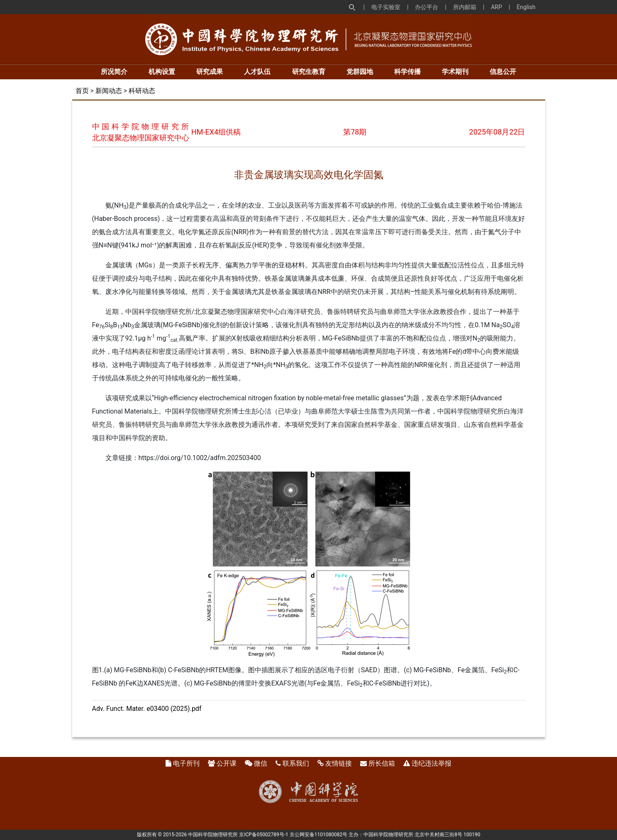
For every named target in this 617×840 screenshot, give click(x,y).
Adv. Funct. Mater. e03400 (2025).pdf (147, 709)
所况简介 (114, 72)
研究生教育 (309, 72)
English (526, 7)
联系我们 (296, 763)
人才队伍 (257, 72)
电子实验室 (386, 7)
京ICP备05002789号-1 (264, 835)
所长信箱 (382, 763)
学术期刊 (455, 72)
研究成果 (210, 72)
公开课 (227, 763)
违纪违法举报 (432, 763)
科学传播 (407, 72)
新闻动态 (109, 91)
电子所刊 (186, 763)
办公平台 (427, 7)
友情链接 (339, 763)
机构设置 (162, 72)
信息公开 (503, 72)
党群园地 (360, 72)
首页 (82, 91)
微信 (261, 763)
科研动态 (142, 91)
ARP (496, 7)
